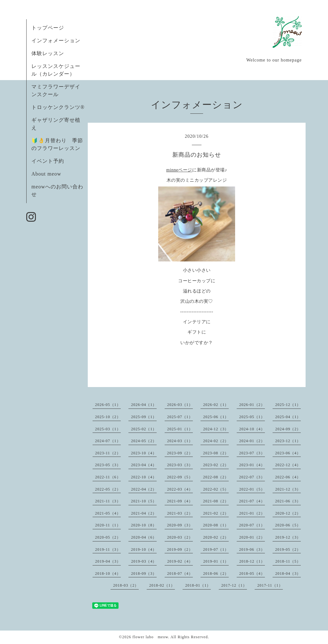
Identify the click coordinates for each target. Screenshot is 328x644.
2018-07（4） (180, 574)
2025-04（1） (288, 417)
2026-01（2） (252, 405)
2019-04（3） (108, 561)
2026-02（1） (216, 405)
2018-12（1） (252, 561)
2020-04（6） (144, 537)
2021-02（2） (216, 513)
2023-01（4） (252, 465)
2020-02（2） (216, 537)
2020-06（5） (288, 525)
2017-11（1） (270, 585)
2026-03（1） (180, 405)
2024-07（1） (108, 441)
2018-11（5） (288, 561)
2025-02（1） (144, 429)
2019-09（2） (180, 549)
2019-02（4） (180, 561)
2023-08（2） (216, 453)
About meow (46, 174)
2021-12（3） (288, 489)
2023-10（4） (144, 453)
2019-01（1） (216, 561)
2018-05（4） (252, 574)
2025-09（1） (144, 417)
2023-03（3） (180, 465)
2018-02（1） (162, 585)
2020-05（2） (108, 537)
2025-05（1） (252, 417)
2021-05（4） (108, 513)
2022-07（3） (252, 477)
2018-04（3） (288, 574)
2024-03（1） (180, 441)
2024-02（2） (216, 441)
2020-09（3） (180, 525)
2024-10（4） (252, 429)
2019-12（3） (288, 537)
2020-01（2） (252, 537)
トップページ (48, 28)
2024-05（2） (144, 441)
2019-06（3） (252, 549)
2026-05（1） (108, 405)
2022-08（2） (216, 477)
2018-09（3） (144, 574)
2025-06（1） (216, 417)
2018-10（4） (108, 574)
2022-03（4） (180, 489)
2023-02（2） (216, 465)
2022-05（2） (108, 489)
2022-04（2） (144, 489)
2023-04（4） (144, 465)
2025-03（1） (108, 429)
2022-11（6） (108, 477)
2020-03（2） (180, 537)
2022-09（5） (180, 477)
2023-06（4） (288, 453)
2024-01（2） (252, 441)
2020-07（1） (252, 525)
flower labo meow (150, 637)
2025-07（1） (180, 417)
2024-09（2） (288, 429)
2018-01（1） (198, 585)
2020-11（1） (108, 525)
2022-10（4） (144, 477)
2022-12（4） (288, 465)
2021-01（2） (252, 513)
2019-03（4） (144, 561)
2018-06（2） (216, 574)
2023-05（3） (108, 465)
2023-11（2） (108, 453)
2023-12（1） (288, 441)
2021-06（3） (288, 501)
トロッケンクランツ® (58, 107)
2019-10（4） (144, 549)
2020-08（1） (216, 525)
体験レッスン (48, 53)
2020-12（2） (288, 513)
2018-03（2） (126, 585)
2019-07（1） (216, 549)
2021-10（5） (144, 501)
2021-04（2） (144, 513)
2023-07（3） (252, 453)
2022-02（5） (216, 489)
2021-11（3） (108, 501)
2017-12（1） (234, 585)
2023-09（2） (180, 453)
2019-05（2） (288, 549)
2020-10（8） (144, 525)
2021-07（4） (252, 501)
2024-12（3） (216, 429)
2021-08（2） (216, 501)
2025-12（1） (288, 405)
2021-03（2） (180, 513)
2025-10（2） (108, 417)
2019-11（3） (108, 549)
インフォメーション (56, 41)
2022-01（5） (252, 489)
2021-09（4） (180, 501)
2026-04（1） (144, 405)
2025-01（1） (180, 429)
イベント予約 (48, 161)
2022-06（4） (288, 477)
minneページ (179, 170)
